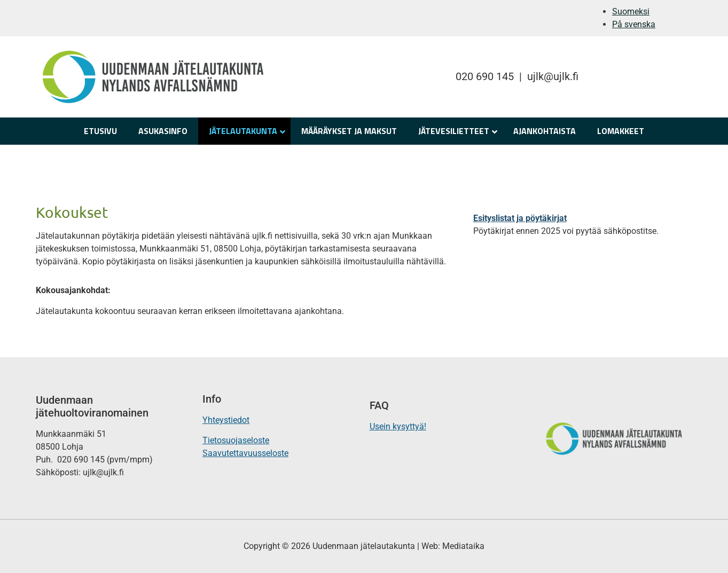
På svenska (634, 24)
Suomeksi (631, 11)
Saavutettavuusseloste (245, 453)
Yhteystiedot (226, 420)
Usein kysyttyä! (398, 426)
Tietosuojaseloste (236, 440)
